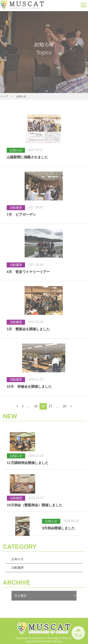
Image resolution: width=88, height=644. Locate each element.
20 (65, 406)
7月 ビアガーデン (21, 215)
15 (36, 406)
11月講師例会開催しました (28, 463)
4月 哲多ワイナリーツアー (28, 272)
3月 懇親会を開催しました (28, 329)
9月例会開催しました (58, 528)
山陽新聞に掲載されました (27, 157)
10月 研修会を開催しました (29, 387)
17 (50, 406)
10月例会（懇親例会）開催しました (35, 505)
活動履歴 (18, 568)
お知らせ (18, 559)
